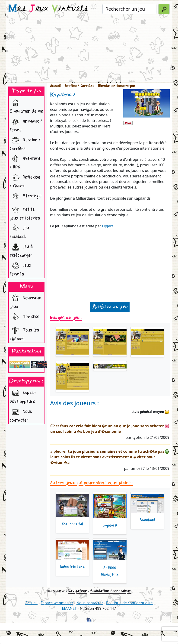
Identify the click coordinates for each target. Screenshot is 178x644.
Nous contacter (21, 415)
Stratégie (26, 196)
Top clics (25, 317)
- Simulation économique (114, 86)
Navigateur (78, 591)
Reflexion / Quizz (25, 180)
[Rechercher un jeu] (129, 9)
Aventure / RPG (25, 162)
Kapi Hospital (72, 524)
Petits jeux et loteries (25, 212)
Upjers (108, 226)
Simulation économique (110, 591)
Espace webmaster (57, 603)
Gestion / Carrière (25, 143)
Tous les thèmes (24, 333)
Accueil (55, 86)
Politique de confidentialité (129, 603)
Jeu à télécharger (21, 250)
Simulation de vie (26, 106)
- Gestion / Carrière (77, 86)
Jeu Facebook (19, 231)
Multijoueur (56, 591)
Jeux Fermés (21, 268)
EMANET (69, 608)
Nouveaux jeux (25, 301)
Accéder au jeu (110, 307)
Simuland (147, 520)
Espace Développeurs (23, 396)
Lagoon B (110, 525)
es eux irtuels (48, 9)
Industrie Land (72, 567)
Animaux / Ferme (26, 124)
